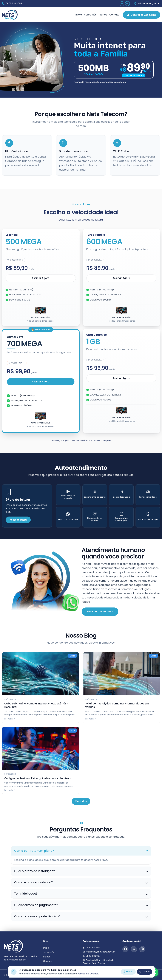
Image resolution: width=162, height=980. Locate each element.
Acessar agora (18, 520)
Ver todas (81, 801)
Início (79, 15)
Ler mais (10, 719)
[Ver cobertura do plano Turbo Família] (96, 260)
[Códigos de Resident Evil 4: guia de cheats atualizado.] (41, 748)
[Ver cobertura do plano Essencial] (15, 260)
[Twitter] (134, 949)
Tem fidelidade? (26, 894)
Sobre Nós (90, 15)
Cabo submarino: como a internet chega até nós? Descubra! (36, 705)
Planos (103, 15)
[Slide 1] (78, 94)
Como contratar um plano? (34, 851)
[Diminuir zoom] (127, 4)
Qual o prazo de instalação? (35, 871)
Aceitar (144, 972)
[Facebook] (125, 949)
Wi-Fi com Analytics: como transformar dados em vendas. (117, 705)
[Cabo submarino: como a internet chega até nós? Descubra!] (41, 674)
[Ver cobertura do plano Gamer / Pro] (17, 363)
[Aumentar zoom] (122, 4)
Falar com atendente (100, 611)
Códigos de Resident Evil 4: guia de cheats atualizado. (39, 778)
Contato (114, 15)
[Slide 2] (84, 94)
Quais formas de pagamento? (36, 905)
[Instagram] (142, 949)
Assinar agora (41, 278)
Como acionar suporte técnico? (37, 916)
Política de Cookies (88, 974)
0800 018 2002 (92, 948)
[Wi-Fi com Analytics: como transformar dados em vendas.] (122, 674)
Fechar (128, 972)
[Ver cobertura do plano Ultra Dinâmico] (96, 360)
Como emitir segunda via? (34, 882)
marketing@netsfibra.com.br (99, 952)
